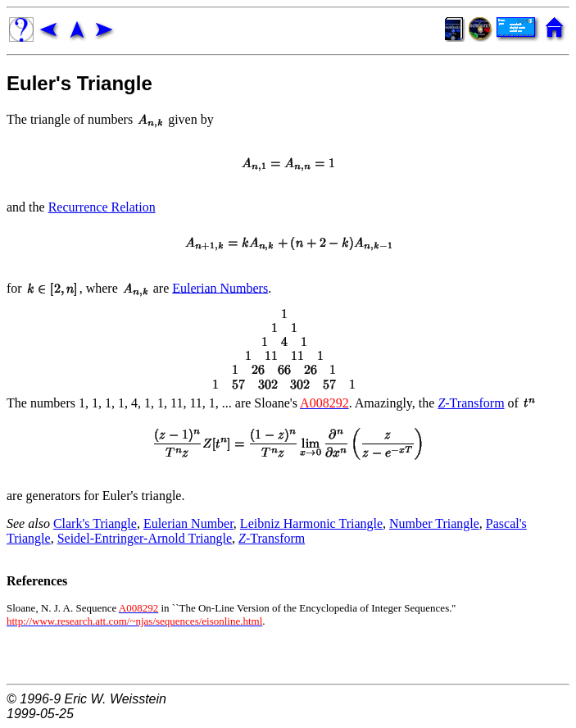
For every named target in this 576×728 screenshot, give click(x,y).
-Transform (471, 403)
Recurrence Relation (102, 207)
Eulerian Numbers (220, 287)
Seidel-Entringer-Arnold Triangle (145, 538)
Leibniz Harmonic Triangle (311, 523)
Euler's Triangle (79, 83)
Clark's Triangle (95, 523)
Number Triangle (434, 523)
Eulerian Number (188, 523)
